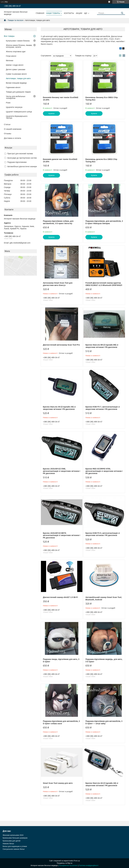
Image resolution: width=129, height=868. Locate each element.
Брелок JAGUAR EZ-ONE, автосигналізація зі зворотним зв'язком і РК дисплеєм (62, 471)
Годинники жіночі (13, 87)
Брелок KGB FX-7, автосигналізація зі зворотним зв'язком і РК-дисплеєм (103, 408)
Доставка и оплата (12, 138)
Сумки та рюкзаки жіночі (16, 74)
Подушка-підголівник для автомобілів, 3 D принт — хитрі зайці (104, 722)
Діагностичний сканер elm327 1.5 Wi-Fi (60, 597)
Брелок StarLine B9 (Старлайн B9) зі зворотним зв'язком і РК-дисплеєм (102, 346)
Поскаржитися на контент (68, 865)
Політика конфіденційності (89, 865)
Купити (52, 113)
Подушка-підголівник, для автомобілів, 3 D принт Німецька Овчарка (104, 222)
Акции (79, 13)
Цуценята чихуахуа (14, 107)
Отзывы (8, 133)
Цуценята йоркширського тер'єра (17, 117)
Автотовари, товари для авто (18, 78)
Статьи (7, 124)
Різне (8, 103)
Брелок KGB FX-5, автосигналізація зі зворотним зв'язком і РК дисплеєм (103, 534)
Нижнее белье (8, 844)
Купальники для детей (11, 841)
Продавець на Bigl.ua (64, 863)
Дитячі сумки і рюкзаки (16, 69)
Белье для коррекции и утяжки (15, 846)
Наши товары (53, 13)
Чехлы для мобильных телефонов (16, 97)
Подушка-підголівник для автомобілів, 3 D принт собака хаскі (61, 722)
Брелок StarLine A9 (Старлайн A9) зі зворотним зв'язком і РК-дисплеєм (59, 408)
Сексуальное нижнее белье (14, 849)
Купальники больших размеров (15, 838)
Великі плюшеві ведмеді (16, 83)
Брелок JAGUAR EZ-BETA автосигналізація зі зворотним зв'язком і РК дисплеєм (62, 535)
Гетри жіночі (11, 56)
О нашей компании (13, 129)
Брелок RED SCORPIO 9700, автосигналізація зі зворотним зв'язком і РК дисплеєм (104, 471)
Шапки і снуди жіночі (15, 65)
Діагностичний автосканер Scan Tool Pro (61, 345)
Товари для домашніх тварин (18, 92)
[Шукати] (122, 13)
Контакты (69, 13)
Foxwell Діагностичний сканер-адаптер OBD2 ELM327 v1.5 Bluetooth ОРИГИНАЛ (104, 284)
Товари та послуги (15, 20)
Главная (40, 13)
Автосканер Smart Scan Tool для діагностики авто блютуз (58, 284)
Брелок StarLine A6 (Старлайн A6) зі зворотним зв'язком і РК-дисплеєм (102, 784)
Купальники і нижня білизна (18, 41)
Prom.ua (77, 861)
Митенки (10, 61)
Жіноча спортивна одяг (16, 52)
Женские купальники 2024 (13, 835)
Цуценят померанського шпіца (19, 112)
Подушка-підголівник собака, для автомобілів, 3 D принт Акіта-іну (58, 222)
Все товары (9, 36)
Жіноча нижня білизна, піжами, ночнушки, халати (19, 46)
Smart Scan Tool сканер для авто (58, 783)
